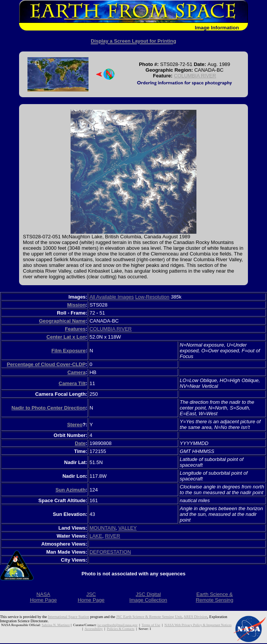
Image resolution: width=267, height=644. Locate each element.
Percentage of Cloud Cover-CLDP (46, 364)
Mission (76, 305)
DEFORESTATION (110, 552)
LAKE (96, 536)
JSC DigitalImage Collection (148, 597)
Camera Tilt (72, 383)
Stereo (75, 425)
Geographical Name (62, 321)
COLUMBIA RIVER (195, 76)
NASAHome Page (43, 597)
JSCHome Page (91, 597)
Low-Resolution (152, 297)
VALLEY (127, 528)
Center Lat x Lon (66, 337)
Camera (77, 372)
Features (75, 329)
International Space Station (69, 617)
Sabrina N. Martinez (56, 625)
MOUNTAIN (103, 528)
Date (80, 443)
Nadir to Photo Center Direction (48, 408)
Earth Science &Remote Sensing (215, 597)
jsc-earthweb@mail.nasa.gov (117, 625)
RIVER (113, 536)
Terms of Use (151, 625)
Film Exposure (69, 351)
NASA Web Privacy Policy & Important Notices (198, 625)
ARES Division (195, 617)
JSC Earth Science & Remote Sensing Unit (149, 617)
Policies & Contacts (121, 629)
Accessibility (94, 629)
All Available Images (112, 297)
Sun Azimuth (70, 490)
